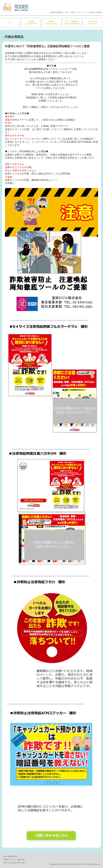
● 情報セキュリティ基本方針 (14, 859)
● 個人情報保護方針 (10, 856)
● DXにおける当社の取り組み (14, 863)
